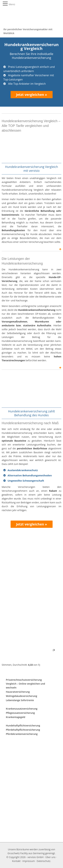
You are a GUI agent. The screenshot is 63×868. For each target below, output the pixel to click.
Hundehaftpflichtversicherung (23, 725)
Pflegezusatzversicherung (20, 713)
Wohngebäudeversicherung (22, 696)
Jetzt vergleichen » (31, 95)
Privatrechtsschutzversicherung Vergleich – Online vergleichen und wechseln (25, 684)
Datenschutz (43, 861)
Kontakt (16, 861)
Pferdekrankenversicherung (22, 734)
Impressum (29, 861)
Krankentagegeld (16, 717)
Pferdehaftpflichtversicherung (23, 730)
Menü (12, 4)
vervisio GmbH (36, 857)
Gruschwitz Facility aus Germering (26, 853)
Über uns (50, 857)
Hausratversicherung (18, 692)
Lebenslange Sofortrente (20, 700)
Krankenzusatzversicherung (22, 709)
